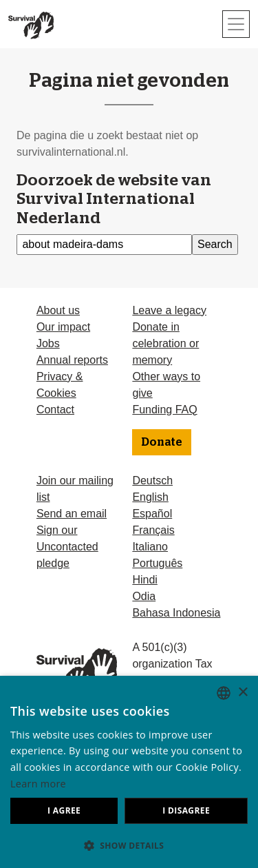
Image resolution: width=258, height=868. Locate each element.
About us (58, 310)
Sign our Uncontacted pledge (67, 547)
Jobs (48, 343)
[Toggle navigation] (236, 24)
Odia (144, 596)
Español (152, 514)
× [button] (243, 693)
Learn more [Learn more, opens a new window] (38, 784)
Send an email (72, 514)
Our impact (63, 327)
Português (157, 563)
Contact (55, 410)
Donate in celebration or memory (165, 343)
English (150, 497)
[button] (129, 845)
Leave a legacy (169, 310)
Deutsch (152, 480)
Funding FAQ (164, 410)
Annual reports (72, 360)
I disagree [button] (186, 810)
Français (153, 530)
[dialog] (129, 772)
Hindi (144, 580)
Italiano (150, 547)
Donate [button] (162, 442)
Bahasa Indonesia (176, 613)
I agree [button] (64, 810)
